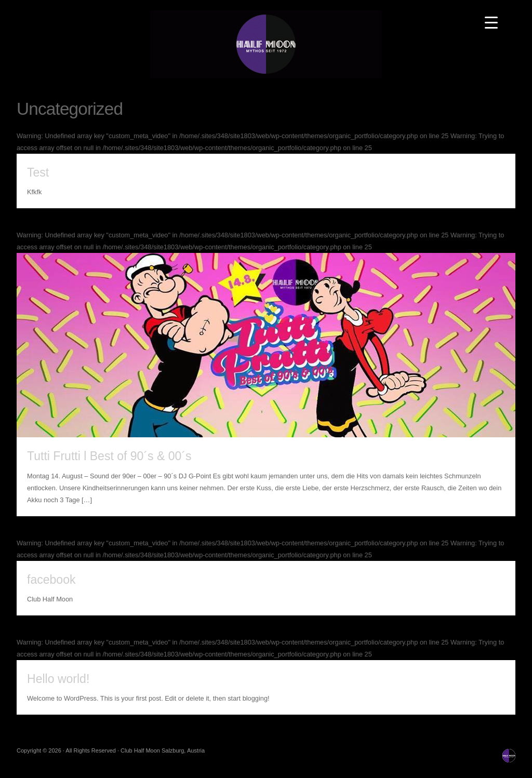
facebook (51, 580)
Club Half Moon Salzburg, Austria (266, 44)
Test (38, 172)
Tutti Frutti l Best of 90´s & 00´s (109, 456)
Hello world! (58, 679)
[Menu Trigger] (491, 22)
